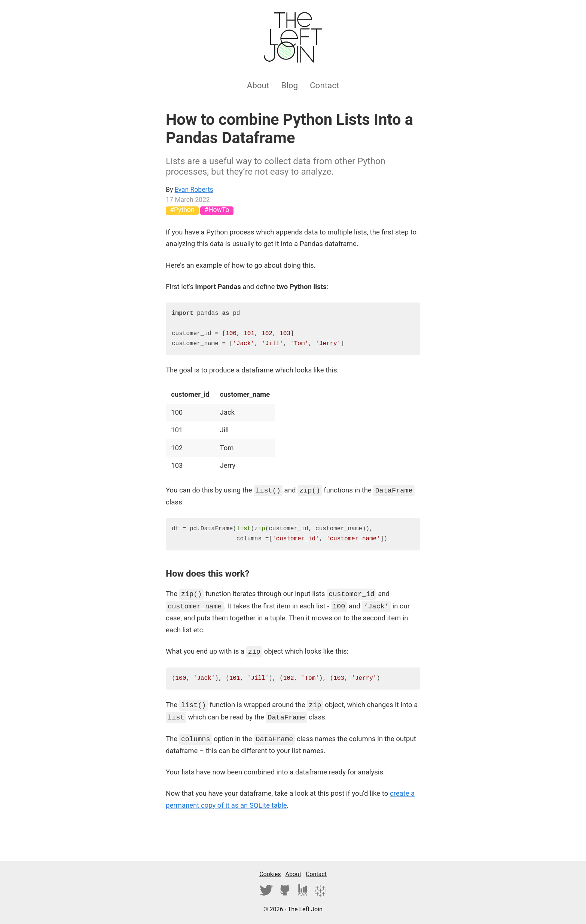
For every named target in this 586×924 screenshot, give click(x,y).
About (258, 85)
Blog (289, 85)
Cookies (270, 874)
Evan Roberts (194, 190)
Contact (324, 85)
